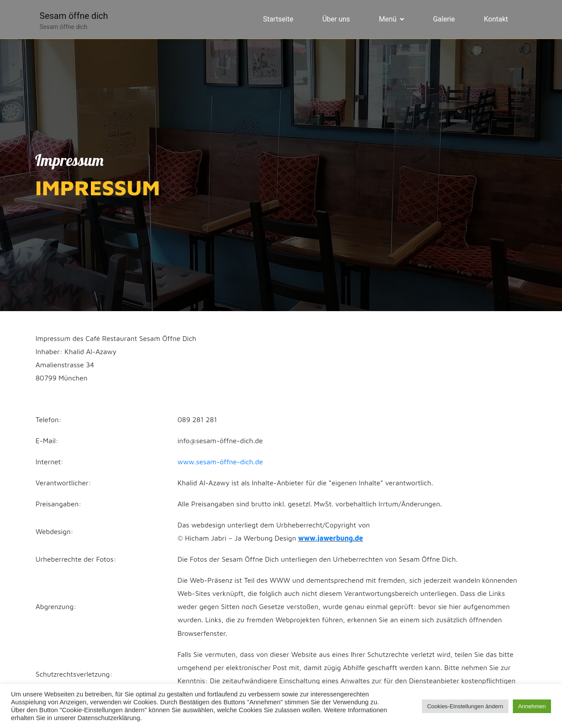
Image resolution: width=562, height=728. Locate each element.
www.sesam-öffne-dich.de (220, 462)
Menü (391, 19)
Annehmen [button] (532, 706)
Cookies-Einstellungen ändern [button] (465, 706)
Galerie (444, 19)
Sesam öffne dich (74, 16)
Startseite (278, 19)
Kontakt (496, 19)
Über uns (336, 19)
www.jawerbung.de (331, 538)
